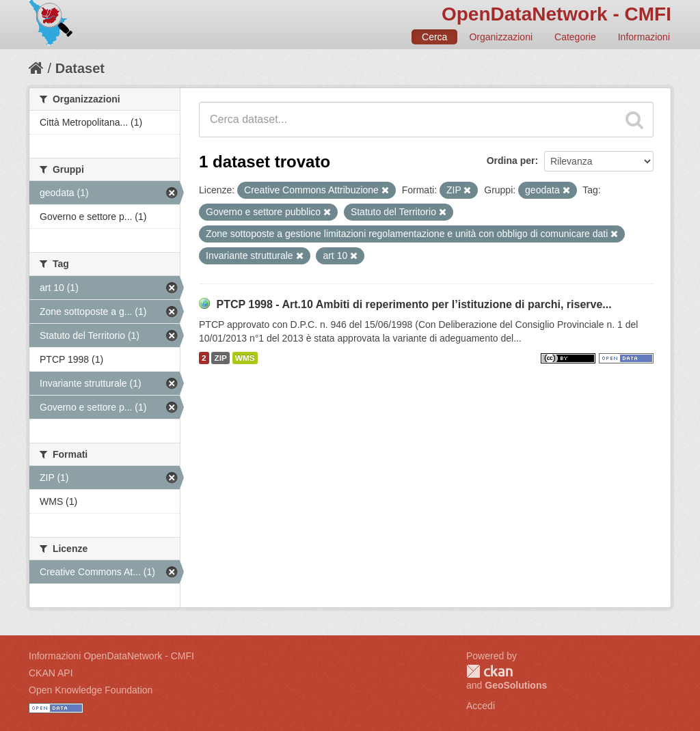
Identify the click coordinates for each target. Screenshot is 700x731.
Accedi (481, 706)
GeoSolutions (516, 685)
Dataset (80, 68)
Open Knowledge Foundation (91, 690)
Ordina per (511, 161)
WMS (245, 358)
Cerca (434, 37)
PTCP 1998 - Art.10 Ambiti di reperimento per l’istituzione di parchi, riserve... (414, 304)
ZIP (220, 358)
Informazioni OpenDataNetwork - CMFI (111, 656)
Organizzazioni (501, 37)
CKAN (489, 671)
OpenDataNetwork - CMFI (556, 14)
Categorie (575, 37)
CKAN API (51, 673)
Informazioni (644, 37)
